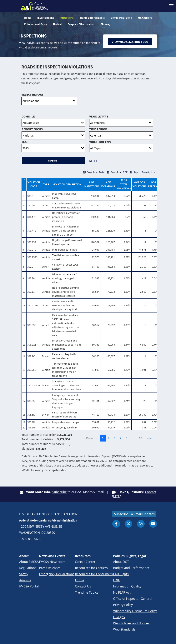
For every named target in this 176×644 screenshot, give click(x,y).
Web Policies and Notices (131, 623)
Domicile (28, 116)
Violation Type (100, 142)
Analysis (25, 580)
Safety (24, 574)
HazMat (57, 24)
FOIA (116, 580)
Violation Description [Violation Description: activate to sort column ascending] (67, 184)
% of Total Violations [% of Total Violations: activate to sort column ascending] (124, 184)
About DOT (121, 562)
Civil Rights (121, 574)
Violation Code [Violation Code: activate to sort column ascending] (34, 184)
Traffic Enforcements (92, 18)
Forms (80, 580)
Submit (53, 160)
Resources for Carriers (91, 568)
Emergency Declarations (57, 574)
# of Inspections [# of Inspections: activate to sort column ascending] (92, 184)
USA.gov (119, 617)
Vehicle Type (99, 116)
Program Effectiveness (81, 24)
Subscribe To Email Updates (134, 514)
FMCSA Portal (29, 586)
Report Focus (32, 129)
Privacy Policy (123, 605)
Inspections (67, 18)
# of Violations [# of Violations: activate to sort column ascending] (108, 184)
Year (25, 142)
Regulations (28, 568)
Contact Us (83, 586)
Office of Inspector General (133, 599)
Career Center (85, 562)
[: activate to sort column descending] (24, 185)
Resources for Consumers (94, 574)
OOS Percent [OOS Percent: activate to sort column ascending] (153, 184)
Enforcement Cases (36, 24)
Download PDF (119, 172)
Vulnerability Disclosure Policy (135, 611)
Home (28, 18)
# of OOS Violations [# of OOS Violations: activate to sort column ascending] (139, 184)
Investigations (46, 18)
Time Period (98, 129)
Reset (93, 161)
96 (141, 438)
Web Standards (124, 629)
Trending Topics (87, 592)
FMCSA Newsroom (52, 562)
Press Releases (50, 568)
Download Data (96, 172)
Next (149, 438)
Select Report (32, 94)
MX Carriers (145, 18)
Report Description (144, 172)
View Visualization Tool (130, 42)
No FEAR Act (122, 592)
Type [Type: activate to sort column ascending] (46, 184)
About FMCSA (29, 562)
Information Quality (127, 586)
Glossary (106, 24)
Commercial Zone (121, 18)
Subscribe (60, 492)
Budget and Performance (131, 568)
